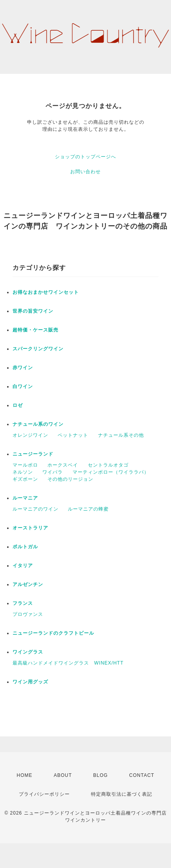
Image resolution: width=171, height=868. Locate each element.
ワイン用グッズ (30, 682)
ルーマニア (25, 498)
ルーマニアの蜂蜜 (88, 509)
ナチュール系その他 (121, 435)
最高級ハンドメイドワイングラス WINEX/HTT (68, 663)
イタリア (23, 566)
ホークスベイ (63, 465)
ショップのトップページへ (85, 157)
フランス (23, 603)
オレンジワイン (30, 435)
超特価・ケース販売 (35, 330)
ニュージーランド (33, 454)
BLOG (101, 775)
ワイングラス (28, 652)
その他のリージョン (70, 479)
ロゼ (18, 405)
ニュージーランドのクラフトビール (53, 633)
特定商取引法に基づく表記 (122, 794)
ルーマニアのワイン (35, 509)
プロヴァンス (28, 614)
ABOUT (63, 775)
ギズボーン (25, 479)
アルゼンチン (28, 584)
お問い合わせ (85, 172)
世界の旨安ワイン (33, 311)
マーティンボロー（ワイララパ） (111, 472)
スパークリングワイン (38, 349)
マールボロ (25, 465)
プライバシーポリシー (44, 794)
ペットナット (73, 435)
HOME (25, 775)
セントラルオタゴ (108, 465)
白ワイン (23, 386)
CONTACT (142, 775)
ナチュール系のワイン (38, 424)
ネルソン (23, 472)
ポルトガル (25, 547)
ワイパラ (53, 472)
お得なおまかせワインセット (46, 292)
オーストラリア (30, 528)
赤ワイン (23, 368)
